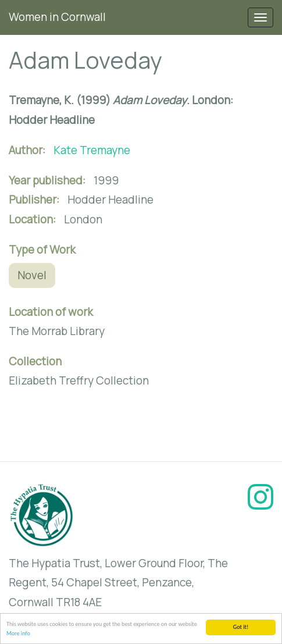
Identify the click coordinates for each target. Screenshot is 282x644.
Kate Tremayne (92, 150)
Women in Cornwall (57, 17)
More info (18, 634)
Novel (32, 275)
